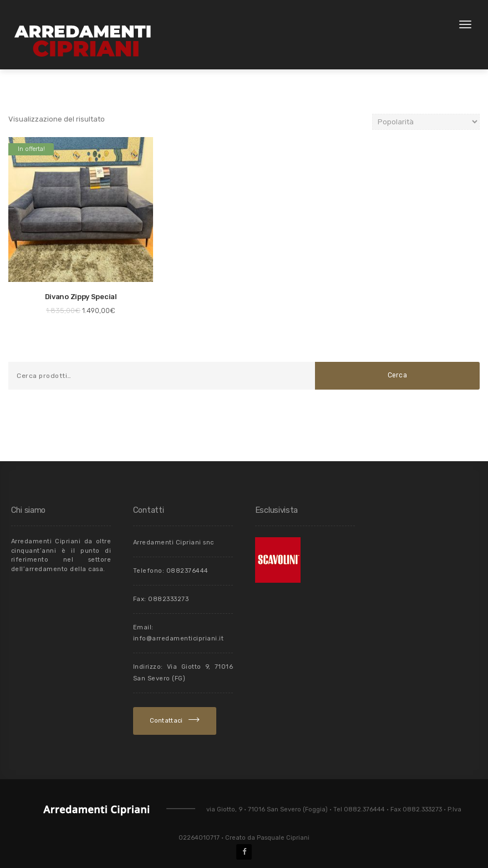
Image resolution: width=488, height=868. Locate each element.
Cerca (398, 375)
